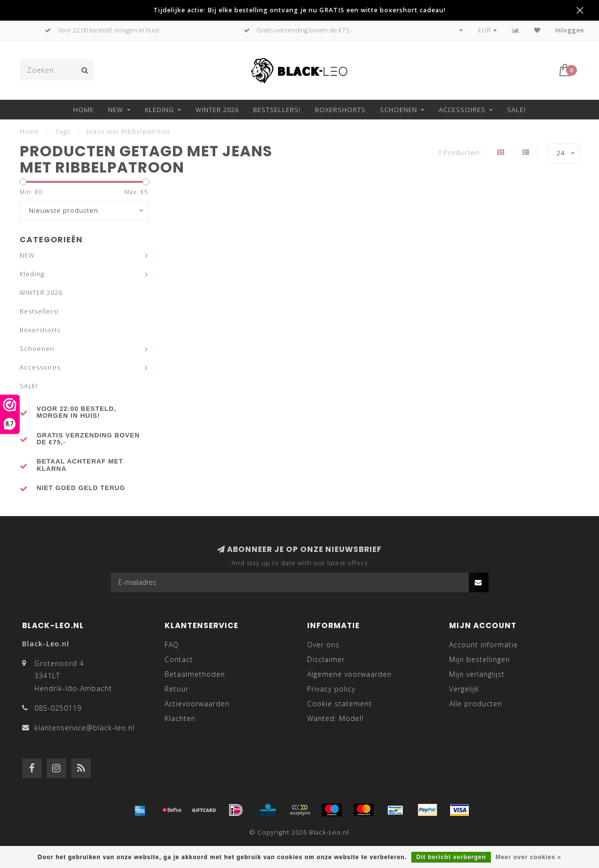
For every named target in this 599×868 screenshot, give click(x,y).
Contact (179, 659)
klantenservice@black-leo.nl (85, 728)
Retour (177, 689)
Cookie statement (340, 704)
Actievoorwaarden (197, 704)
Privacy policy (331, 689)
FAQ (172, 645)
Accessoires (462, 110)
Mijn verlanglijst (477, 674)
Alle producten (476, 704)
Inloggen (570, 30)
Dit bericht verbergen (451, 857)
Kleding (159, 110)
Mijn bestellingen (480, 659)
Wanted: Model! (335, 718)
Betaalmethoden (195, 674)
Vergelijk (464, 689)
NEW (116, 110)
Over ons (323, 645)
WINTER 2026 (217, 110)
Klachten (180, 718)
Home (84, 110)
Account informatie (484, 645)
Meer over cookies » (528, 857)
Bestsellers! (277, 110)
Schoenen (399, 110)
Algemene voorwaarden (349, 674)
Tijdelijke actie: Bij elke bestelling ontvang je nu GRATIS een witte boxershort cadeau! (299, 10)
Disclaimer (326, 659)
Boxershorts (340, 110)
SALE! (516, 110)
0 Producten (459, 153)
